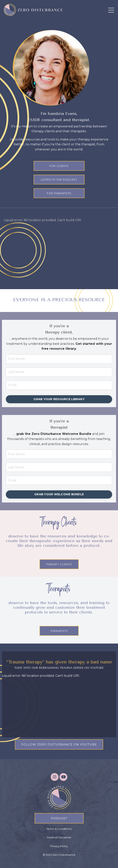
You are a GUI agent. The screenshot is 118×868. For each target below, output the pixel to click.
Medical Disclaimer (59, 837)
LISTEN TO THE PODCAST (59, 180)
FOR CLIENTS (59, 166)
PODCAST (59, 818)
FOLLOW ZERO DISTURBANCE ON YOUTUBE (59, 744)
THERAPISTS (59, 631)
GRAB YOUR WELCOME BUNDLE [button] (59, 494)
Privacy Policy (59, 846)
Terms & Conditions (59, 829)
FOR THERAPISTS (59, 193)
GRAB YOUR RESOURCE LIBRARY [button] (59, 399)
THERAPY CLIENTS (59, 564)
